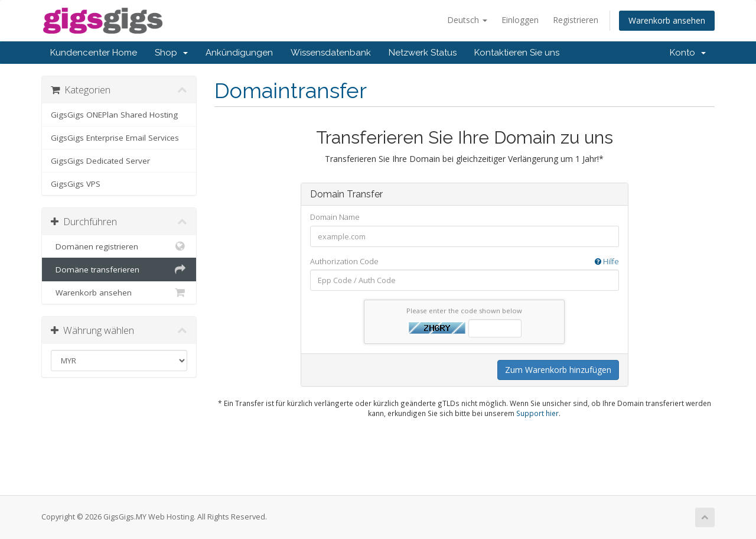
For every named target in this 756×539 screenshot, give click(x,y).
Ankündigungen (239, 53)
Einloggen (520, 20)
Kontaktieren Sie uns (517, 53)
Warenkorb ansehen (667, 20)
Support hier (537, 413)
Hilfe (607, 261)
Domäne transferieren (119, 269)
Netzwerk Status (423, 53)
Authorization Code (465, 262)
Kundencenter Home (94, 53)
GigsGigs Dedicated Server (100, 161)
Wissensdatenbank (331, 53)
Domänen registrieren (119, 246)
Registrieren (576, 20)
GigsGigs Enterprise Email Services (115, 138)
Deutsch (467, 20)
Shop (171, 53)
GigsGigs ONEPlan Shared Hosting (114, 115)
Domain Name (335, 217)
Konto (688, 53)
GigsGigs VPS (76, 184)
